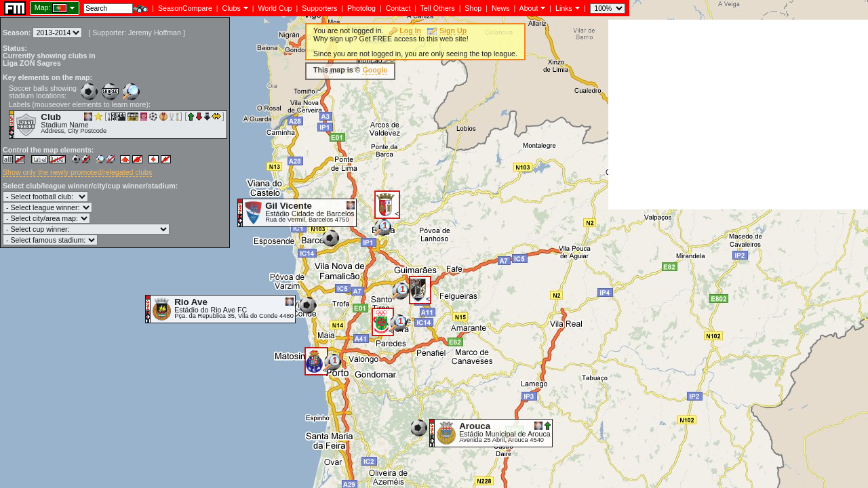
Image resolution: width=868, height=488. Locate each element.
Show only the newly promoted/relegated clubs (77, 172)
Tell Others (438, 8)
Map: (43, 7)
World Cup (275, 8)
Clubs (232, 8)
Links (564, 8)
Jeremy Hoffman (155, 33)
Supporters (319, 8)
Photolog (361, 8)
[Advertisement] (738, 115)
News (501, 8)
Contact (398, 8)
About (529, 8)
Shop (473, 8)
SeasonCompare (185, 8)
